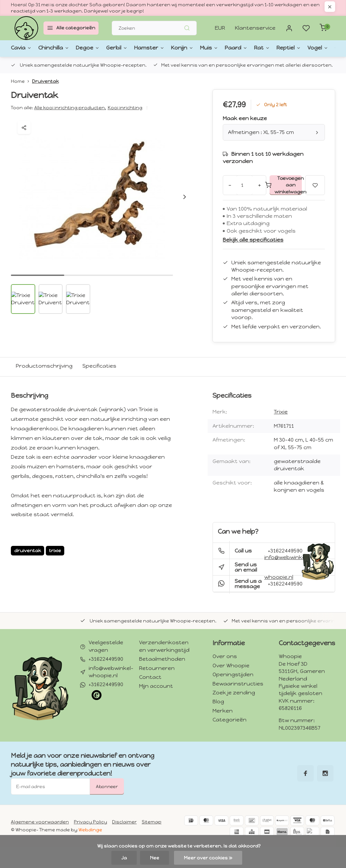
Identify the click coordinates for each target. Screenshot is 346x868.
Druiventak (45, 81)
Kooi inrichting (125, 108)
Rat (215, 48)
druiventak (28, 551)
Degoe (73, 48)
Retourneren (157, 668)
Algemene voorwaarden (40, 822)
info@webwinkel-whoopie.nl (287, 567)
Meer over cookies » (208, 858)
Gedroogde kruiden (297, 48)
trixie (55, 551)
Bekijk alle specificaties (253, 240)
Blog (218, 701)
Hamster (122, 48)
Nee (155, 858)
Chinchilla (46, 48)
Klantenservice (255, 28)
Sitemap (152, 822)
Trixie (281, 412)
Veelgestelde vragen (106, 646)
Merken (223, 711)
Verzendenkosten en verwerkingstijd (164, 646)
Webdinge (90, 830)
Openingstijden (233, 674)
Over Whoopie (231, 666)
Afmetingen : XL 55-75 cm (274, 132)
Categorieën (230, 720)
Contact (150, 677)
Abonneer (107, 786)
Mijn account (156, 686)
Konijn (149, 48)
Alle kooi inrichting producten (70, 108)
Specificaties (99, 366)
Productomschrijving (44, 366)
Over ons (225, 656)
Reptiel (237, 48)
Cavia (19, 48)
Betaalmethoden (162, 659)
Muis (172, 48)
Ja (124, 858)
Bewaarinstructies (238, 684)
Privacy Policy (90, 822)
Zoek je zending (234, 693)
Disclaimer (124, 822)
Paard (194, 48)
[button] (185, 197)
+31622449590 (285, 584)
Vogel (261, 48)
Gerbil (96, 48)
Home (21, 81)
